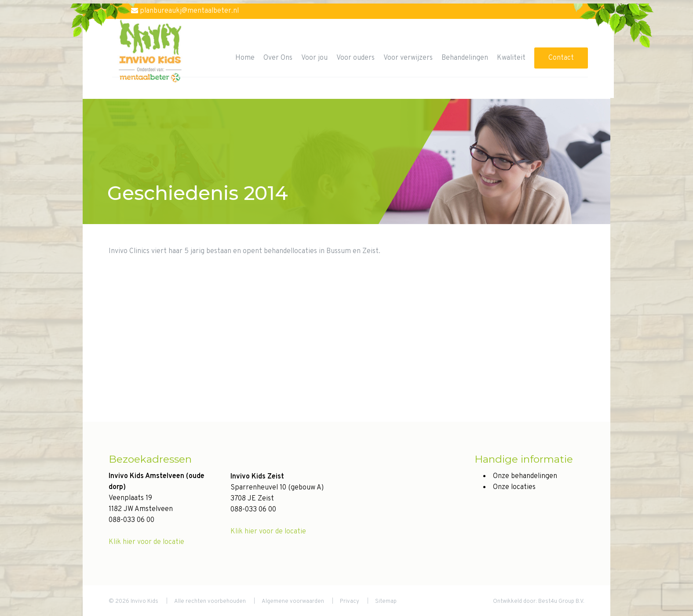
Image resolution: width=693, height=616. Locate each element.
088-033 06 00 (131, 520)
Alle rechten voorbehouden (210, 602)
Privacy (350, 602)
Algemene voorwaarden (293, 602)
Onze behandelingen (525, 476)
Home (245, 58)
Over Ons (278, 58)
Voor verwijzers (408, 58)
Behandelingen (465, 58)
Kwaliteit (511, 58)
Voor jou (314, 58)
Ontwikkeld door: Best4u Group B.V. (539, 602)
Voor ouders (356, 58)
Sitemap (386, 602)
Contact (561, 58)
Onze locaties (514, 487)
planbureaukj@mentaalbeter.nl (185, 11)
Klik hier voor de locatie (146, 542)
